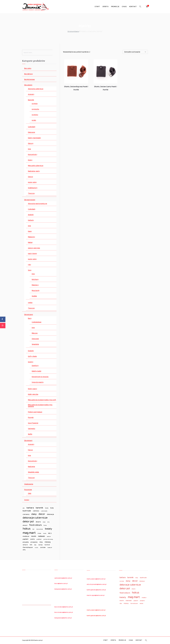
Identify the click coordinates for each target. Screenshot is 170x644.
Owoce (30, 177)
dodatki (31, 215)
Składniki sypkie (34, 472)
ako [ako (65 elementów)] (24, 508)
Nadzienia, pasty (34, 171)
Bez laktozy (29, 74)
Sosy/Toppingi (33, 423)
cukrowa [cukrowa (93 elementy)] (36, 511)
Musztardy (36, 291)
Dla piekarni (28, 441)
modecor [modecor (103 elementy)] (26, 536)
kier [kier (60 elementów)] (33, 529)
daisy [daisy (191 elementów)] (34, 514)
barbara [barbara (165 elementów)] (30, 508)
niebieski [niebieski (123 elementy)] (41, 536)
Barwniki (31, 100)
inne (29, 226)
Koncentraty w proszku (40, 377)
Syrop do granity (38, 382)
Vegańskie (35, 344)
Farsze (30, 450)
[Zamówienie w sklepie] (135, 52)
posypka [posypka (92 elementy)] (26, 542)
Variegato (32, 429)
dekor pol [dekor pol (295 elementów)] (28, 521)
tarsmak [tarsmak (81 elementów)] (47, 545)
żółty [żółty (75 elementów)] (24, 550)
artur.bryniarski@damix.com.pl (97, 584)
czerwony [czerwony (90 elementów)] (26, 514)
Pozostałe (28, 490)
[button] (140, 7)
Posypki (31, 418)
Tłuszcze (31, 193)
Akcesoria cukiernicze (36, 89)
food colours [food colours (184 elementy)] (35, 525)
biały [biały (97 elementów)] (52, 508)
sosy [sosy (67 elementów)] (35, 545)
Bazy (30, 318)
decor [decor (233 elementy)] (42, 514)
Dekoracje (31, 132)
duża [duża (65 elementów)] (44, 522)
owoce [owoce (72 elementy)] (49, 536)
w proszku (35, 109)
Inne (29, 149)
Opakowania (29, 484)
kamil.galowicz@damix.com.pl (96, 590)
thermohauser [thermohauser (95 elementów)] (28, 547)
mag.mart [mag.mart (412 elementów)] (29, 533)
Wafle (30, 434)
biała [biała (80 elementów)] (47, 508)
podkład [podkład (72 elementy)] (39, 539)
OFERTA (105, 6)
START (97, 6)
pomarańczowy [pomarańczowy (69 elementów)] (48, 539)
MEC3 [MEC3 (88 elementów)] (50, 533)
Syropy (27, 500)
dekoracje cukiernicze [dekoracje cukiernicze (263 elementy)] (35, 518)
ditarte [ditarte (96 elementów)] (38, 522)
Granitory (35, 366)
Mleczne (35, 333)
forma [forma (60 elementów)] (45, 525)
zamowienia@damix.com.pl (63, 578)
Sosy (30, 270)
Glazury (31, 143)
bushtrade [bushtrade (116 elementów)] (27, 511)
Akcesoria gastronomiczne (38, 204)
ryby (29, 265)
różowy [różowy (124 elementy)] (48, 542)
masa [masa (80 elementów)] (39, 533)
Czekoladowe (37, 322)
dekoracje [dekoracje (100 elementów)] (50, 514)
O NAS (124, 6)
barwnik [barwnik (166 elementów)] (39, 508)
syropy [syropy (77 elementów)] (40, 545)
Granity (31, 362)
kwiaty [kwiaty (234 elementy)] (49, 529)
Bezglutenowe (30, 79)
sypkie (30, 303)
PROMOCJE (115, 6)
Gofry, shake (32, 356)
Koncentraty (33, 155)
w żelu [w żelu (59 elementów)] (36, 548)
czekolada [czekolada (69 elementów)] (44, 511)
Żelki (30, 493)
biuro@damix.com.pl (61, 583)
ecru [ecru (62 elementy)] (49, 522)
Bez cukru (28, 68)
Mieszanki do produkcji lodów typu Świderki (40, 406)
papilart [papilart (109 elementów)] (26, 539)
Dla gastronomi (30, 200)
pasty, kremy (32, 254)
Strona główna (73, 31)
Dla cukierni (28, 85)
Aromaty (31, 94)
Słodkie (34, 296)
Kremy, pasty (32, 389)
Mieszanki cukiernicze (36, 166)
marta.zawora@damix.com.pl (96, 579)
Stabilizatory (33, 188)
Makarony (31, 237)
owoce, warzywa (34, 248)
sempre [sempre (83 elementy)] (25, 545)
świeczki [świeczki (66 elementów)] (50, 547)
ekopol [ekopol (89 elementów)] (25, 525)
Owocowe (35, 339)
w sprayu (35, 115)
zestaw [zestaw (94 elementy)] (43, 547)
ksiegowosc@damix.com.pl (63, 589)
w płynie (35, 104)
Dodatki (31, 351)
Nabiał (30, 242)
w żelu (34, 120)
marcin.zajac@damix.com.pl (96, 595)
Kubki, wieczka (33, 394)
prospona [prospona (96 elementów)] (34, 542)
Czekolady (32, 127)
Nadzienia (31, 467)
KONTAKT (133, 6)
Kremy (30, 160)
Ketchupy (35, 279)
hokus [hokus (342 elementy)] (27, 529)
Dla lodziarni (29, 315)
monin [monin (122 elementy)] (34, 536)
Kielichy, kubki (36, 371)
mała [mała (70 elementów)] (45, 533)
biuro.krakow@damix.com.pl (64, 607)
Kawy (30, 231)
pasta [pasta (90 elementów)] (32, 539)
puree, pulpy (32, 182)
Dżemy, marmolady (34, 138)
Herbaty (31, 220)
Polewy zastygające (35, 412)
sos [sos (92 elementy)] (31, 545)
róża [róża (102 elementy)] (41, 542)
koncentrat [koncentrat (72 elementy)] (40, 529)
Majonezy (35, 285)
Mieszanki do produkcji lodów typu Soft (42, 400)
